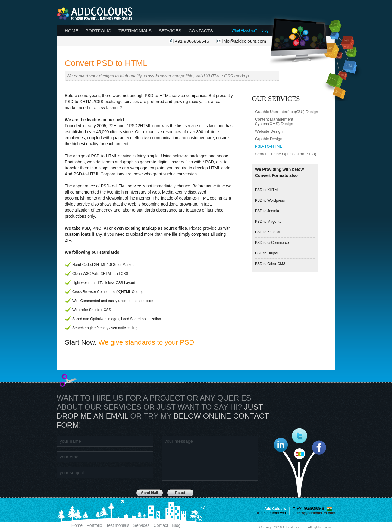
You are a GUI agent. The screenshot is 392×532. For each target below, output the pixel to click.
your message (210, 458)
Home (72, 31)
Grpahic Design (269, 139)
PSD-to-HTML (268, 146)
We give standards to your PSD (146, 342)
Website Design (269, 131)
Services (170, 31)
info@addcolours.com (244, 41)
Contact (161, 525)
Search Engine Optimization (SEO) (286, 154)
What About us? (244, 30)
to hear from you (273, 513)
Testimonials (135, 31)
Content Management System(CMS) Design (274, 121)
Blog (265, 30)
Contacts (201, 31)
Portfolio (98, 31)
